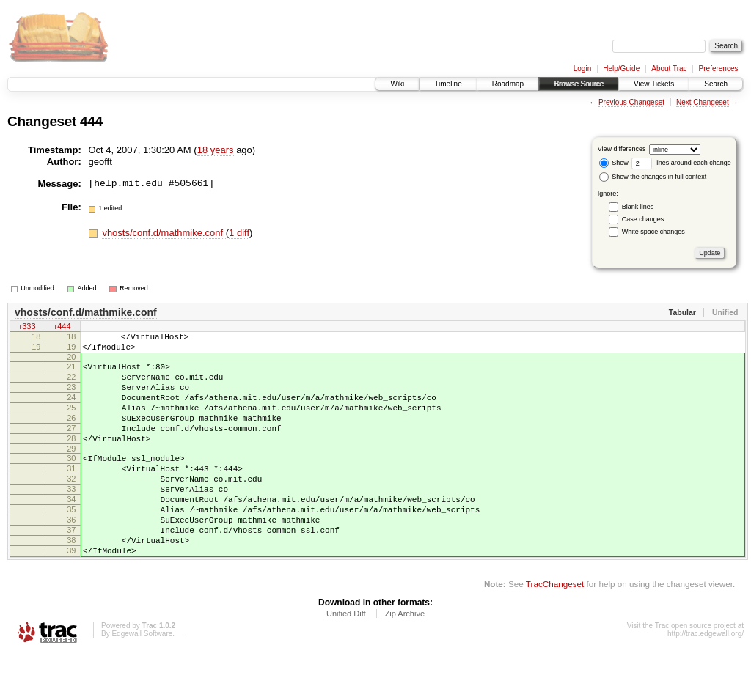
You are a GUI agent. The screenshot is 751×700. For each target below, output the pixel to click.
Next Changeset (703, 102)
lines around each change (681, 163)
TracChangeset (555, 630)
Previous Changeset (631, 102)
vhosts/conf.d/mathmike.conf (164, 233)
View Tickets (654, 84)
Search (716, 84)
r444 (62, 328)
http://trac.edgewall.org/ (706, 680)
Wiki (397, 84)
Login (582, 69)
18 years (216, 150)
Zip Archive (405, 660)
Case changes (643, 219)
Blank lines (638, 207)
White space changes (653, 232)
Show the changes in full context (653, 177)
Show (614, 163)
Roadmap (508, 84)
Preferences (719, 69)
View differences (622, 149)
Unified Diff (346, 660)
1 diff (239, 233)
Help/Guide (621, 69)
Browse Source (579, 84)
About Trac (669, 69)
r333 (27, 328)
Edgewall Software (142, 680)
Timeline (448, 84)
